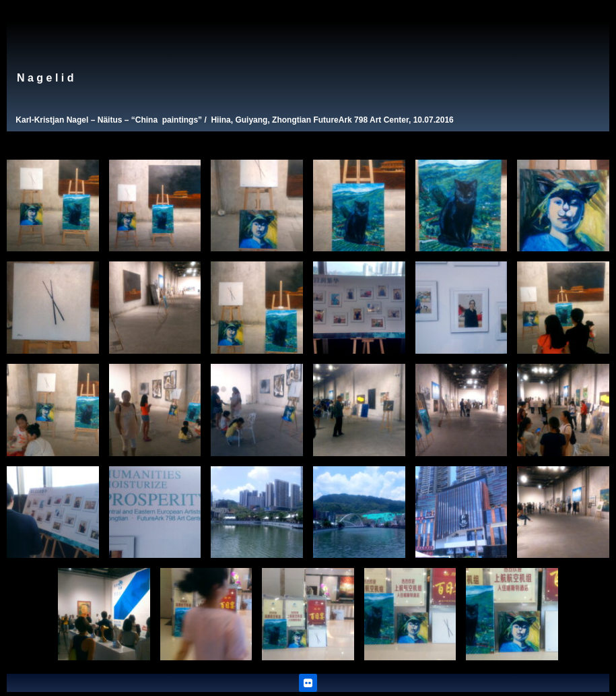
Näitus (110, 120)
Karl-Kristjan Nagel (52, 120)
